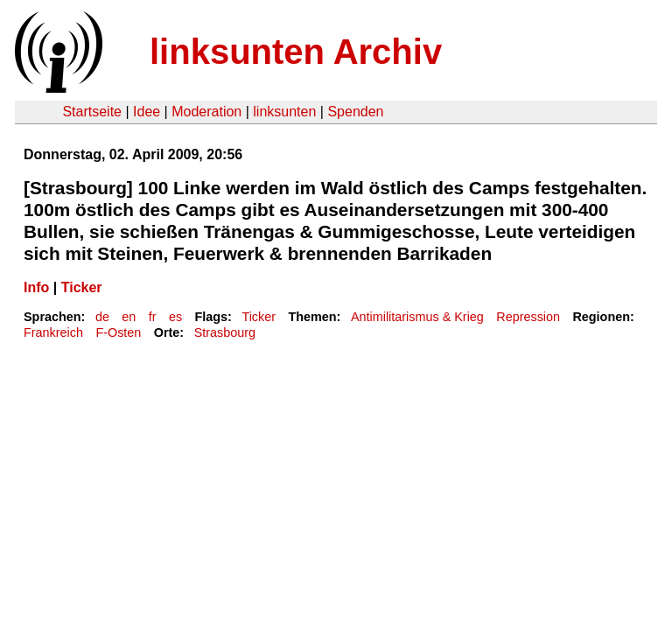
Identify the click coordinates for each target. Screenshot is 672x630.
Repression (528, 317)
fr (153, 317)
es (175, 317)
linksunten (284, 112)
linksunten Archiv (296, 52)
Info (36, 287)
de (102, 317)
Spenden (355, 112)
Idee (147, 112)
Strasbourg (225, 332)
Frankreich (53, 332)
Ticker (82, 287)
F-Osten (118, 332)
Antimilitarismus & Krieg (417, 317)
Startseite (92, 112)
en (129, 317)
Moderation (206, 112)
